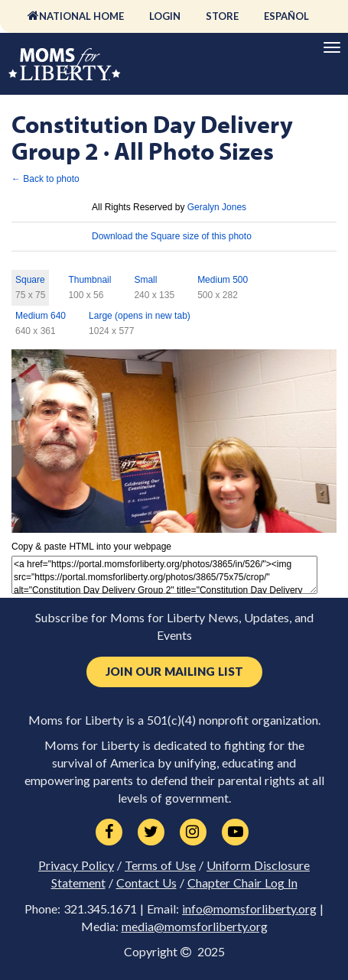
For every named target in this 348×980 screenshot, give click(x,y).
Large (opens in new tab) (140, 316)
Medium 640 (41, 316)
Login (165, 16)
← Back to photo (46, 179)
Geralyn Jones (217, 207)
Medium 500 (223, 280)
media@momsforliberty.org (195, 926)
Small (145, 280)
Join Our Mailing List (174, 672)
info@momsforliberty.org (249, 909)
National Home (81, 16)
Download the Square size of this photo (172, 236)
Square (30, 280)
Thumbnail (89, 280)
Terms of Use (160, 865)
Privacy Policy (76, 865)
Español (286, 16)
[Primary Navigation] (332, 47)
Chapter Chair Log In (242, 883)
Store (222, 16)
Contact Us (146, 883)
